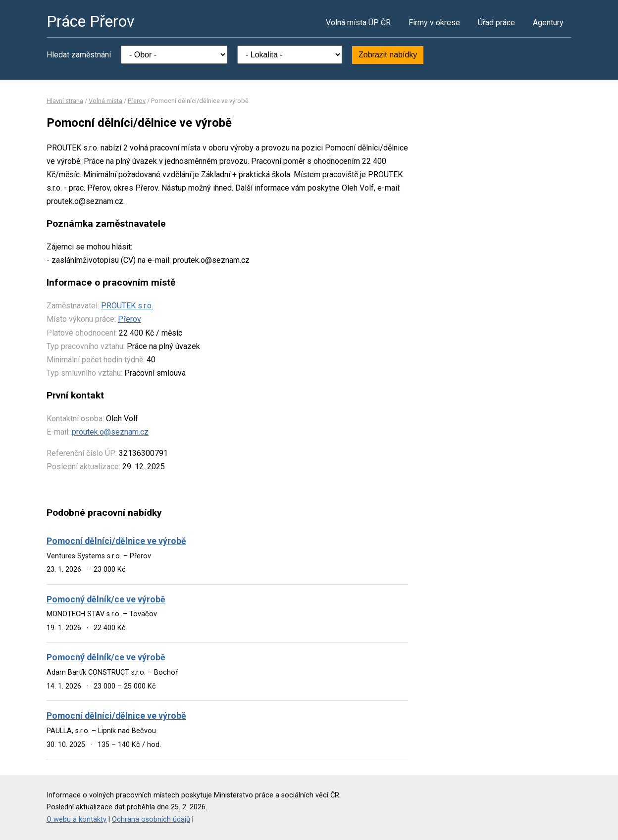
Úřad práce (496, 23)
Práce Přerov (91, 21)
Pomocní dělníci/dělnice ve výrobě (116, 541)
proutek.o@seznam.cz (110, 432)
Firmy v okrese (434, 23)
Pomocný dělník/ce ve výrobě (106, 599)
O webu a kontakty (77, 819)
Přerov (137, 101)
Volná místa (105, 101)
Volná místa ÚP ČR (358, 23)
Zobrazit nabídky (388, 55)
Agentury (548, 23)
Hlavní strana (65, 101)
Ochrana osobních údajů (151, 819)
